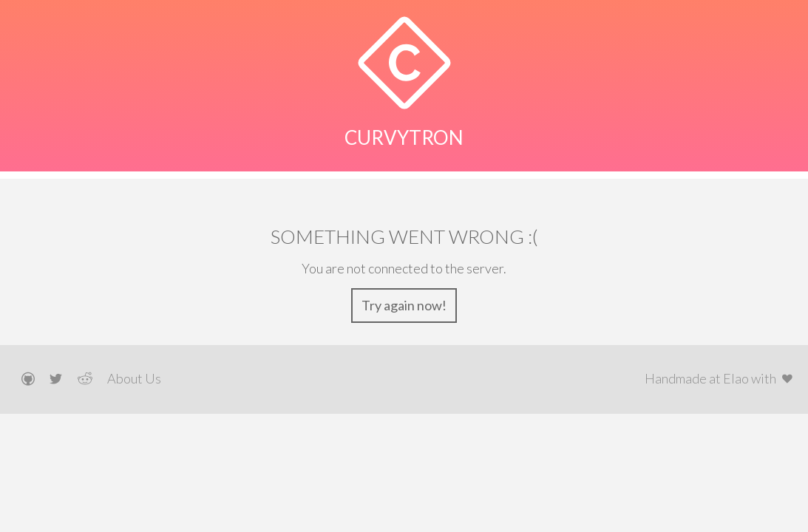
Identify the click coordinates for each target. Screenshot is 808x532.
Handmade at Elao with (721, 378)
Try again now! (404, 305)
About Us (134, 378)
